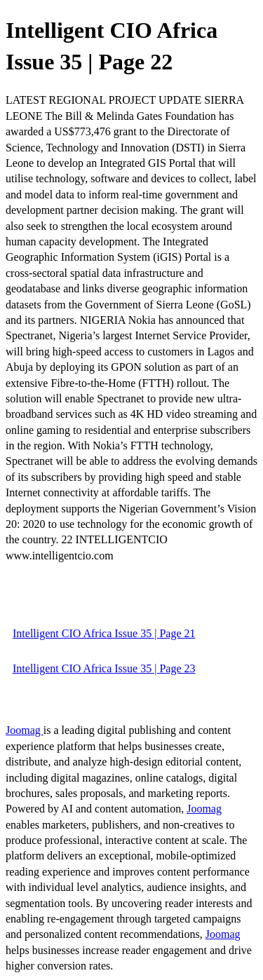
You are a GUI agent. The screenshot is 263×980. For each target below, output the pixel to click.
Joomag (25, 730)
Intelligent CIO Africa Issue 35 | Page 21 (104, 633)
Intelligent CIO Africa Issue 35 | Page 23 (104, 668)
